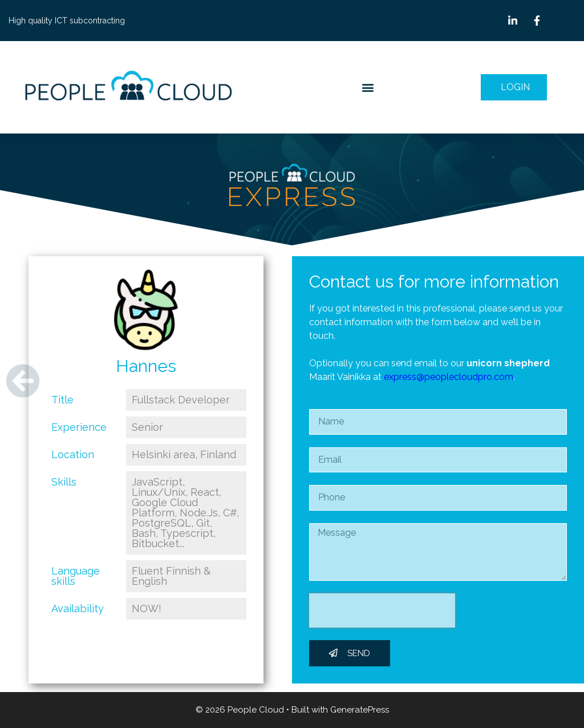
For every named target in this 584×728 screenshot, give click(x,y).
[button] (368, 88)
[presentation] (382, 610)
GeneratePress (360, 710)
